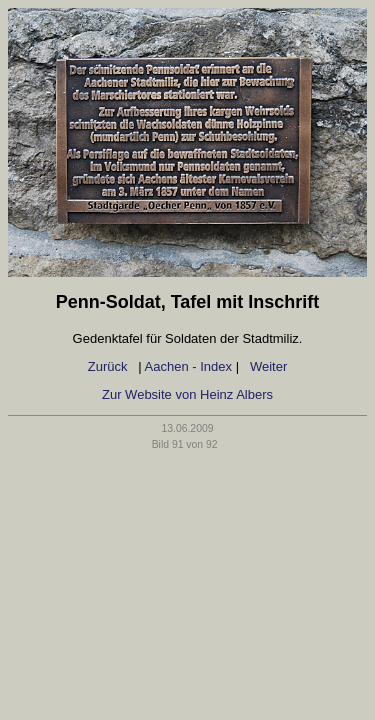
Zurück (109, 366)
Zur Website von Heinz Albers (187, 394)
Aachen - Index (188, 366)
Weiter (268, 366)
